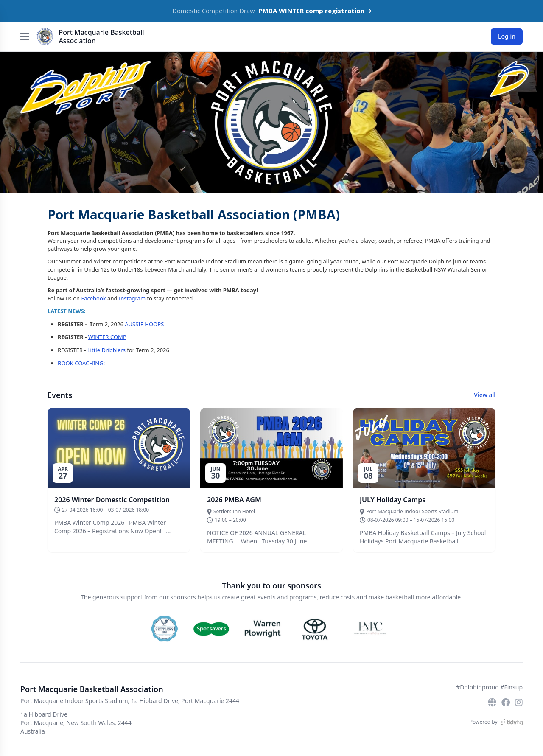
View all (485, 395)
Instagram (132, 298)
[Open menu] (25, 36)
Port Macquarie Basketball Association (101, 36)
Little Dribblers (106, 350)
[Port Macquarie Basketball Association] (45, 36)
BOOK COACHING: (81, 363)
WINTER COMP (107, 337)
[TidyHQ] (512, 722)
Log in (507, 36)
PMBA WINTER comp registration (315, 11)
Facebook (93, 298)
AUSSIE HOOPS (144, 324)
